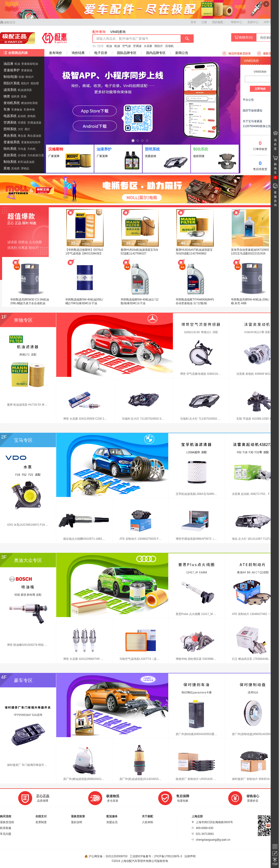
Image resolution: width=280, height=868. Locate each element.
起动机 (22, 116)
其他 (24, 96)
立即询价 (260, 89)
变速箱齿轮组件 (31, 142)
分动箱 (22, 155)
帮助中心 (237, 22)
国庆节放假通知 (252, 111)
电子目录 (101, 53)
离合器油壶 (34, 136)
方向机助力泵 (36, 155)
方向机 (31, 149)
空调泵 (22, 123)
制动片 (30, 77)
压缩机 (169, 46)
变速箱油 (27, 70)
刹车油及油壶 (26, 162)
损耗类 (15, 96)
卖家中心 (253, 22)
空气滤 (126, 46)
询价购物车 (268, 38)
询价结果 (78, 53)
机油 (109, 46)
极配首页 (8, 22)
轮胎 (21, 77)
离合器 (22, 136)
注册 (204, 22)
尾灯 (27, 129)
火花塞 (148, 46)
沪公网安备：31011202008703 (106, 856)
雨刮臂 (35, 83)
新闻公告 (182, 53)
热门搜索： (99, 46)
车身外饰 (29, 110)
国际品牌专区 (127, 53)
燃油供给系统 (29, 103)
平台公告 (248, 100)
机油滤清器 (25, 90)
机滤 (117, 46)
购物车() (244, 37)
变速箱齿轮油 (30, 64)
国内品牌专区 (156, 53)
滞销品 (25, 168)
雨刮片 (159, 46)
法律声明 (190, 856)
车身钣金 (17, 110)
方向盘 (22, 149)
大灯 (21, 129)
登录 (193, 22)
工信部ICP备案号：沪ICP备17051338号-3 (156, 856)
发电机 (31, 116)
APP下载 (269, 22)
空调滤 (137, 46)
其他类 (15, 168)
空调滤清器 (34, 123)
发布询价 (56, 53)
